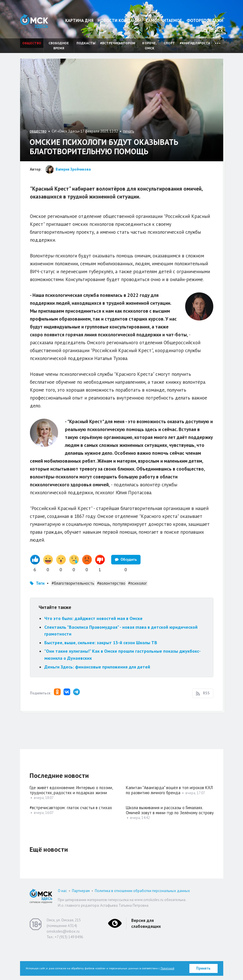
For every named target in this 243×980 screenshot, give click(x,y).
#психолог (137, 615)
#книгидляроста (195, 43)
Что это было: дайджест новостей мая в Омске (93, 650)
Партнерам (81, 922)
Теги (40, 615)
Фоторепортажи (205, 20)
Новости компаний (120, 20)
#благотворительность (73, 615)
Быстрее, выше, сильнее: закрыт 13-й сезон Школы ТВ (101, 674)
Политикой (168, 968)
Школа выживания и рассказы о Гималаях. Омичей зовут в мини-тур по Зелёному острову (170, 842)
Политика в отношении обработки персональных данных (142, 922)
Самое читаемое (164, 20)
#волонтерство (111, 615)
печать (129, 131)
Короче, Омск (149, 46)
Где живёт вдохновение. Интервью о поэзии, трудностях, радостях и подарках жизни (71, 822)
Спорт (169, 43)
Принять (203, 968)
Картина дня (79, 20)
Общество (32, 43)
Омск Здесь (34, 21)
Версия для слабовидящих (146, 955)
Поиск (213, 31)
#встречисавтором (118, 43)
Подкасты (86, 43)
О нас (62, 922)
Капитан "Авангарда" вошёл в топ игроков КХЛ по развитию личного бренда (169, 822)
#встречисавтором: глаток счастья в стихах (71, 839)
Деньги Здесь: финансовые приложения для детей (97, 698)
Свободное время (59, 46)
